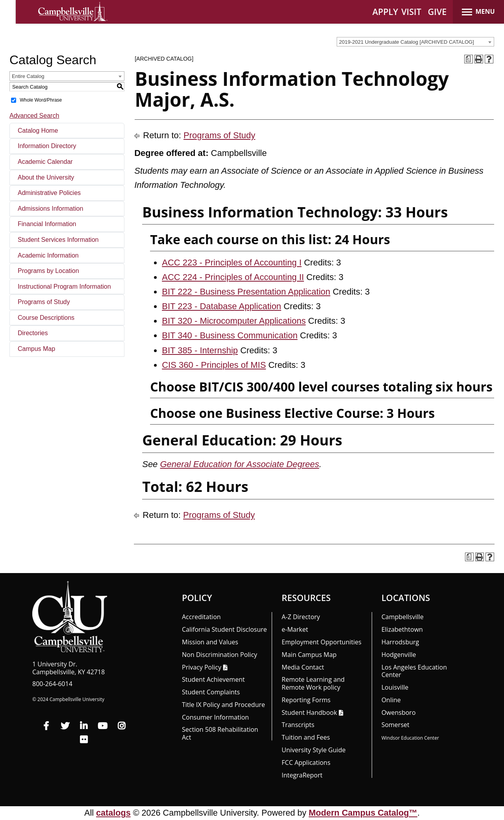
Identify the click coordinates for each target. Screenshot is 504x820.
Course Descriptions (46, 318)
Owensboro (399, 712)
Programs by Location (48, 271)
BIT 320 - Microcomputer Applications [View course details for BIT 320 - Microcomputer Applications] (234, 321)
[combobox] (415, 42)
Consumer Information (215, 717)
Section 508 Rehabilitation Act (220, 733)
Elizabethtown (402, 629)
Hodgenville (399, 655)
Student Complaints (211, 692)
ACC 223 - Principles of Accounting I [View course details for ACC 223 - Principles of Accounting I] (232, 263)
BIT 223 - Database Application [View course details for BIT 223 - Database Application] (221, 306)
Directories (33, 333)
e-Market (295, 629)
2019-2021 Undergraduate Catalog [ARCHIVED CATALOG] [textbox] (407, 42)
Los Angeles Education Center (414, 671)
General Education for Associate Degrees (239, 464)
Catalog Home (38, 131)
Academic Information (48, 255)
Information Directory (47, 146)
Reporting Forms (306, 700)
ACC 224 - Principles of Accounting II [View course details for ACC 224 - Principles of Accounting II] (233, 277)
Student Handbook (309, 712)
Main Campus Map (309, 655)
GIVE (437, 12)
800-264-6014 (52, 684)
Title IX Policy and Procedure (223, 705)
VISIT (411, 12)
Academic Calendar (45, 162)
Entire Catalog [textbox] (28, 76)
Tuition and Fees (306, 737)
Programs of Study (44, 302)
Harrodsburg (400, 642)
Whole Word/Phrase (41, 100)
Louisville (395, 687)
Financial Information (47, 224)
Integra (302, 775)
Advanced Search (34, 116)
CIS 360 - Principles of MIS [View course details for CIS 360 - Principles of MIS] (214, 365)
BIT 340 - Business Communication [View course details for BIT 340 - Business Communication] (230, 335)
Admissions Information (50, 209)
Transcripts (298, 725)
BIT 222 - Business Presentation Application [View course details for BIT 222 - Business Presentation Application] (246, 292)
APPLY (385, 12)
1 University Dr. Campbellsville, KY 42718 (69, 668)
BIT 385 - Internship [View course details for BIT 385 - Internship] (200, 350)
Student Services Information (58, 240)
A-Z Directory (301, 617)
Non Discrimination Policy (220, 655)
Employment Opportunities (321, 642)
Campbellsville (403, 617)
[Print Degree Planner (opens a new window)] (469, 59)
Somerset (396, 725)
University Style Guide (314, 750)
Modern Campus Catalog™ (363, 813)
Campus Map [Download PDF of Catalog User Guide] (36, 349)
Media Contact (303, 667)
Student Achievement (213, 679)
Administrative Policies (49, 193)
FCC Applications (306, 762)
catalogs (113, 813)
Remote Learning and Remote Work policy (313, 683)
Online (391, 700)
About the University (46, 177)
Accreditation (201, 617)
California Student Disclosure (224, 629)
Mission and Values (210, 642)
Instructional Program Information (64, 287)
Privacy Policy (202, 667)
